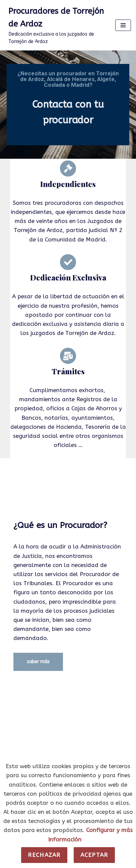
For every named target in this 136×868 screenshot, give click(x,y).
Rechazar (44, 855)
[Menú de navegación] (123, 25)
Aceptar (94, 855)
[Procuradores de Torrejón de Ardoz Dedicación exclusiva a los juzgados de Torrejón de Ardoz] (55, 25)
